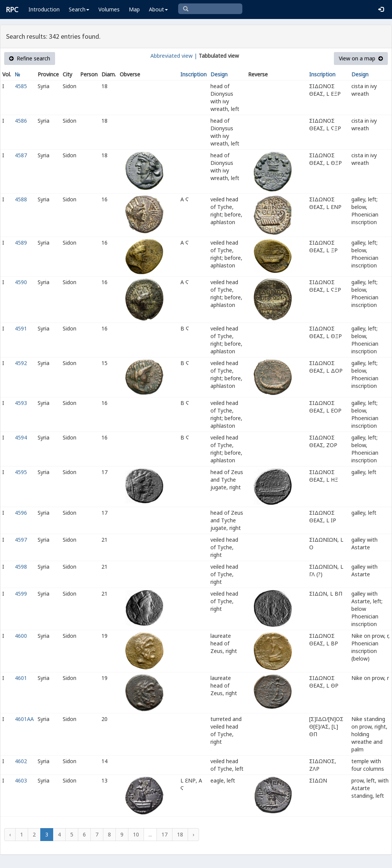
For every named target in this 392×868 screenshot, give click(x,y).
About (158, 9)
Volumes (109, 9)
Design (219, 74)
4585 (21, 86)
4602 (21, 761)
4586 (21, 121)
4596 (21, 513)
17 (164, 834)
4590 (21, 282)
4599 (21, 594)
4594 (21, 437)
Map (134, 9)
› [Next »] (193, 834)
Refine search (30, 58)
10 (136, 834)
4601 (21, 678)
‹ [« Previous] (10, 834)
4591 (21, 328)
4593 (21, 403)
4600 (21, 636)
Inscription (194, 74)
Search (79, 9)
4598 (21, 567)
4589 (21, 243)
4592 (21, 363)
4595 (21, 472)
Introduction (44, 9)
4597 (21, 540)
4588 (21, 199)
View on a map (361, 58)
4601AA (24, 719)
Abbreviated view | (174, 56)
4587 (21, 155)
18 (180, 834)
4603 (21, 780)
